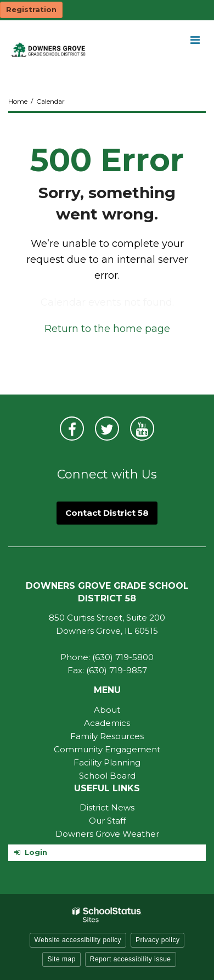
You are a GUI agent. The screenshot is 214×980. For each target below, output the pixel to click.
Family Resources (107, 736)
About (107, 710)
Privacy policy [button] (157, 940)
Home (18, 101)
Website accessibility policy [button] (78, 940)
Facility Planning (107, 762)
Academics (107, 723)
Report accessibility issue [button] (131, 959)
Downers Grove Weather (107, 834)
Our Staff (107, 821)
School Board (107, 776)
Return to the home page (107, 329)
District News (107, 807)
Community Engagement (107, 749)
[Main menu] (195, 40)
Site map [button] (61, 959)
